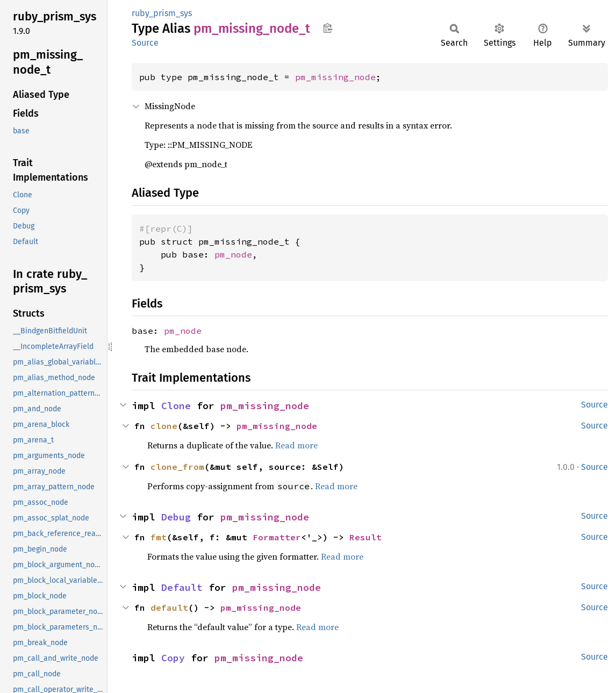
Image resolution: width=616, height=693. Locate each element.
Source (145, 43)
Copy (173, 658)
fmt (159, 537)
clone (164, 426)
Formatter (277, 537)
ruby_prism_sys (162, 13)
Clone (176, 406)
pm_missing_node (335, 77)
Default (182, 587)
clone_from (177, 467)
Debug (176, 517)
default (169, 608)
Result (366, 537)
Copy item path (328, 28)
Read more (296, 445)
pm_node (233, 254)
